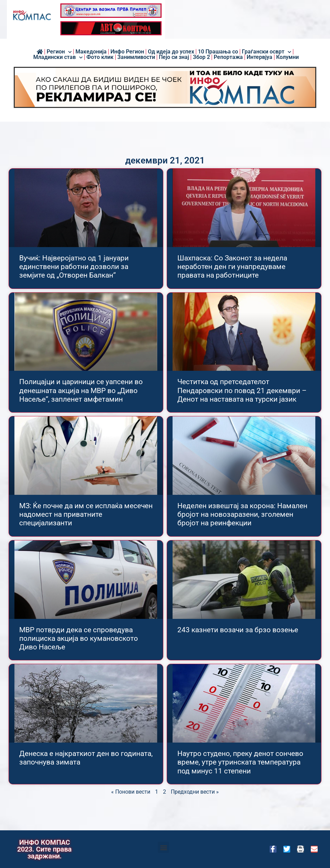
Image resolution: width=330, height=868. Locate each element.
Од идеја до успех (171, 52)
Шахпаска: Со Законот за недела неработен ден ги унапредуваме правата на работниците (232, 267)
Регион (59, 52)
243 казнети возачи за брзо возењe (238, 630)
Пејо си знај (174, 57)
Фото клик (100, 57)
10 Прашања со (218, 52)
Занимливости (136, 57)
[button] (163, 847)
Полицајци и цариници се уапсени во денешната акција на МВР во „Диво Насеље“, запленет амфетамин (81, 390)
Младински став (58, 57)
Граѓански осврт (267, 52)
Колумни (287, 57)
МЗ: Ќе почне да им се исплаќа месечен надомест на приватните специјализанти (86, 514)
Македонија (91, 52)
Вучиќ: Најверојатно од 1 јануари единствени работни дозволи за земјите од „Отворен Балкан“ (74, 267)
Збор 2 (201, 57)
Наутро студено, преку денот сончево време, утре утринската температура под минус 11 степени (240, 762)
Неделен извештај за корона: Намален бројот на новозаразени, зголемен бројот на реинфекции (242, 514)
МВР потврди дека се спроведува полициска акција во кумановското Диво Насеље (79, 638)
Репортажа (228, 57)
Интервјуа (260, 57)
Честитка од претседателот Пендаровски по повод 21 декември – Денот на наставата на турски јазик (242, 390)
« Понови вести (131, 792)
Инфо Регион (127, 52)
